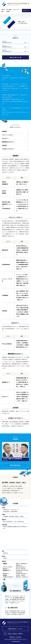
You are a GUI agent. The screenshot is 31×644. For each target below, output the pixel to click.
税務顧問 (4, 131)
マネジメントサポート (8, 135)
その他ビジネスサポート (8, 149)
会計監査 (4, 145)
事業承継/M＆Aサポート (8, 142)
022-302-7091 (13, 634)
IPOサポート (5, 138)
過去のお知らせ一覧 (16, 57)
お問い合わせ (25, 11)
